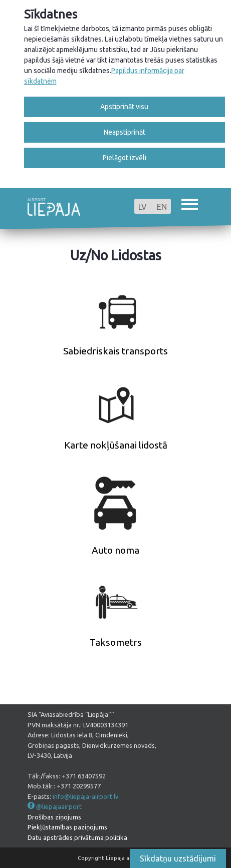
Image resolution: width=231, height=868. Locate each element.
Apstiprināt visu (124, 107)
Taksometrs (116, 642)
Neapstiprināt (125, 132)
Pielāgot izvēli (125, 158)
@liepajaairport (59, 806)
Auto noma (115, 550)
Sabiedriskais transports (115, 351)
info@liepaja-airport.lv (85, 796)
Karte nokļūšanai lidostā (116, 445)
